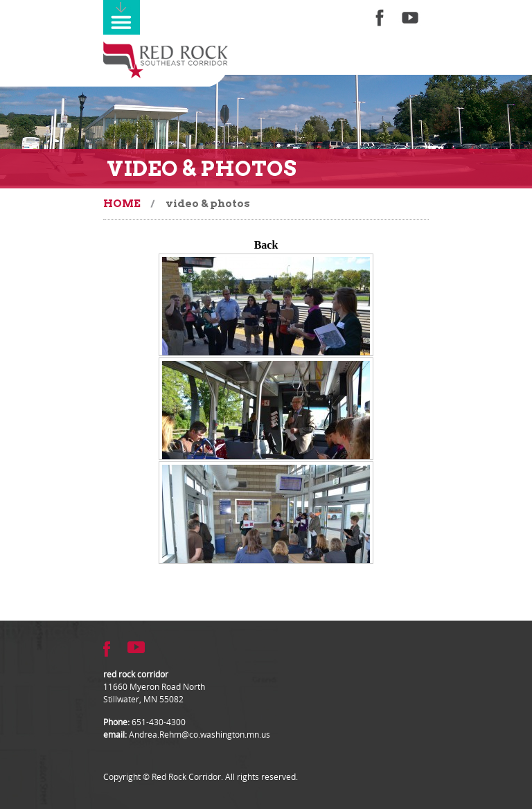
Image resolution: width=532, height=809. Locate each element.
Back (266, 245)
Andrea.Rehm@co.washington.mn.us (199, 734)
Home (122, 204)
